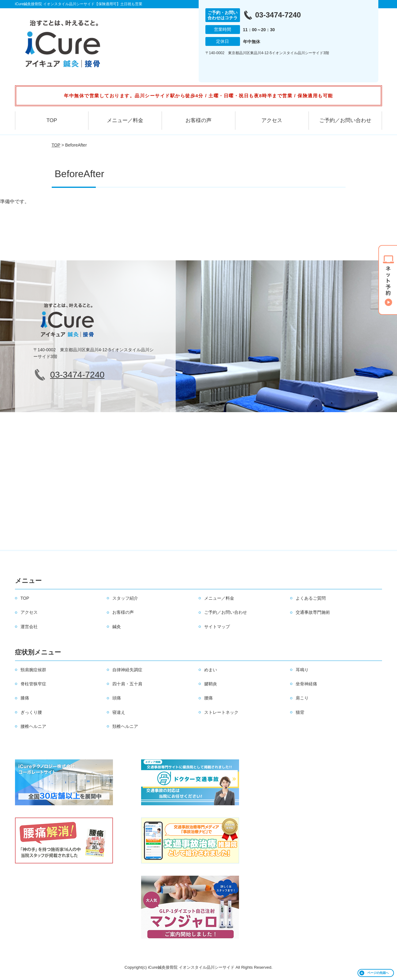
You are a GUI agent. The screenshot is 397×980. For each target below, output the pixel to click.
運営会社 (29, 627)
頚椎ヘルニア (125, 726)
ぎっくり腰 (31, 712)
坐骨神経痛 (306, 684)
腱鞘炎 (211, 684)
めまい (211, 670)
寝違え (119, 712)
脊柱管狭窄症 (33, 684)
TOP (52, 120)
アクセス (272, 120)
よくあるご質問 (311, 598)
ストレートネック (221, 712)
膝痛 (25, 698)
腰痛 (208, 698)
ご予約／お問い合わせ (345, 120)
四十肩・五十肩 (127, 684)
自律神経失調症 (127, 670)
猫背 (300, 712)
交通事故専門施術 (313, 612)
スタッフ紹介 (125, 598)
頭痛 (117, 698)
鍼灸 (117, 627)
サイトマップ (217, 627)
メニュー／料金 (125, 120)
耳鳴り (302, 670)
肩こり (302, 698)
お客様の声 (198, 120)
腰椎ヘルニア (33, 726)
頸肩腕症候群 (33, 670)
